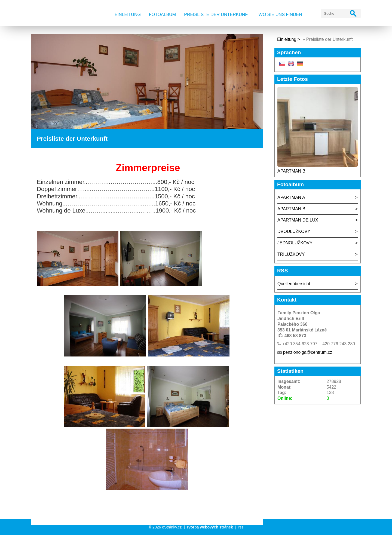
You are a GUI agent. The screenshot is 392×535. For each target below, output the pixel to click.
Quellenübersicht (294, 284)
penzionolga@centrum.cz (307, 352)
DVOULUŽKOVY (294, 231)
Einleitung (128, 15)
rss (241, 527)
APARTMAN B (291, 171)
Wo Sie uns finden (280, 15)
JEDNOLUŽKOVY (295, 243)
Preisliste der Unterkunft (217, 15)
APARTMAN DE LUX (298, 220)
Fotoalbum (162, 15)
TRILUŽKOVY (291, 254)
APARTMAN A (291, 197)
